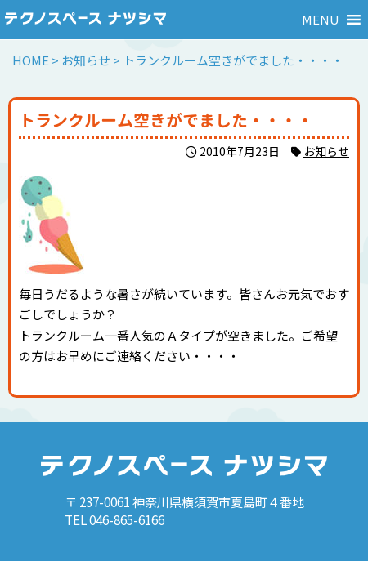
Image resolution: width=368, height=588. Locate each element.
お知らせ (326, 151)
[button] (321, 20)
